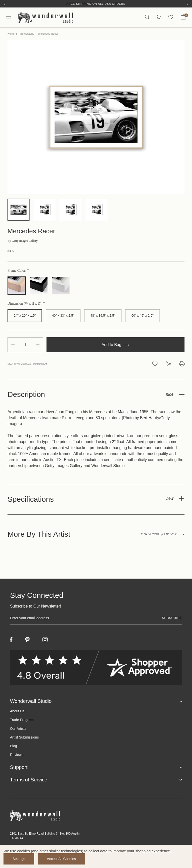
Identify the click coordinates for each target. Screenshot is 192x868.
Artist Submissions (24, 737)
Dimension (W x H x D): (25, 304)
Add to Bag (115, 345)
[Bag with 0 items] (183, 17)
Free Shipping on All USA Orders (96, 4)
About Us (17, 711)
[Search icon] (147, 17)
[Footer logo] (96, 816)
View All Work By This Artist (163, 534)
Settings (19, 859)
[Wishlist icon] (171, 17)
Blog (13, 746)
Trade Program (22, 720)
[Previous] (4, 4)
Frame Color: (17, 271)
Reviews (17, 755)
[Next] (187, 4)
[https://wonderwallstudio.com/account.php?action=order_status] (159, 17)
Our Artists (18, 729)
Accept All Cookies (61, 859)
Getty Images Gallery (22, 241)
